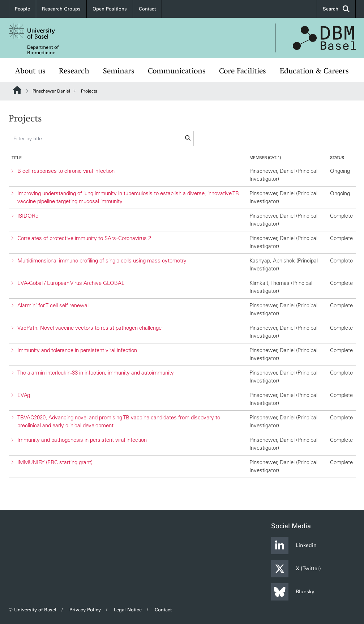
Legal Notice (128, 610)
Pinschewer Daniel (51, 91)
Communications (177, 71)
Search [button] (336, 9)
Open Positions (110, 9)
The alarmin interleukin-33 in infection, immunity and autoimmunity (96, 373)
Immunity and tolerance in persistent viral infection (77, 350)
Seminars (119, 71)
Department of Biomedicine (43, 50)
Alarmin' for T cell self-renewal (53, 305)
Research (74, 71)
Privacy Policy (85, 610)
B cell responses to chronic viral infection (66, 171)
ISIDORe (28, 216)
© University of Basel (33, 610)
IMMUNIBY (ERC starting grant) (55, 462)
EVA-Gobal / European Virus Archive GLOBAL (71, 283)
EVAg (24, 395)
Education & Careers (314, 71)
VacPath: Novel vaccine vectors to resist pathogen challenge (89, 328)
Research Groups (61, 9)
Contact (147, 9)
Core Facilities (243, 71)
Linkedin (294, 546)
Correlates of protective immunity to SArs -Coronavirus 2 (84, 238)
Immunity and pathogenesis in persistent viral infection (82, 440)
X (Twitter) (296, 569)
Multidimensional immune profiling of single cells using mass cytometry (102, 260)
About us (30, 71)
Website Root (17, 90)
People (22, 9)
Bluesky (293, 592)
